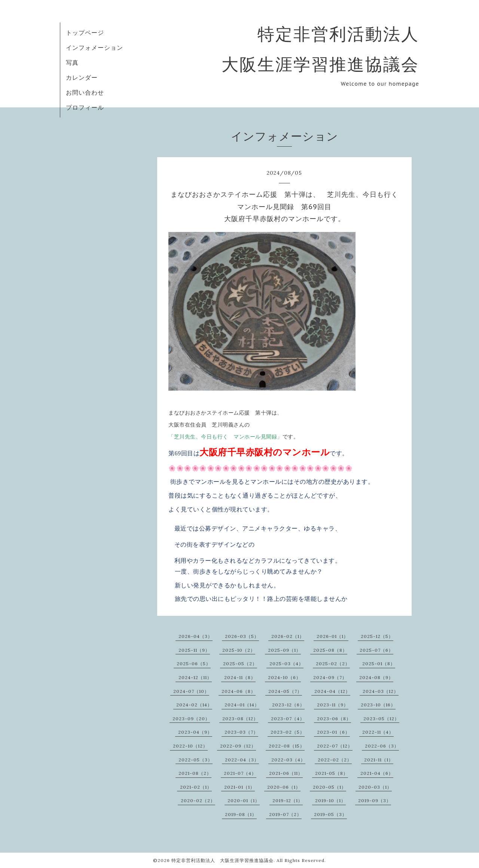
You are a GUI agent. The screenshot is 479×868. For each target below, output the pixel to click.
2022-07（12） (335, 746)
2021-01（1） (239, 787)
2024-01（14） (242, 705)
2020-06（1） (284, 787)
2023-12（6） (288, 705)
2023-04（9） (195, 732)
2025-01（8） (379, 664)
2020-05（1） (329, 787)
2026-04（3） (196, 636)
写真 (72, 62)
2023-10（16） (378, 705)
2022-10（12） (190, 746)
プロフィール (85, 107)
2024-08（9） (376, 677)
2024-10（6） (284, 677)
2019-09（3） (375, 800)
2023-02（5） (288, 732)
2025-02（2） (333, 664)
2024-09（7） (330, 677)
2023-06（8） (334, 719)
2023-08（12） (240, 719)
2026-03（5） (242, 636)
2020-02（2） (198, 800)
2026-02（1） (288, 636)
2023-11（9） (333, 705)
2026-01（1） (332, 636)
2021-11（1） (379, 760)
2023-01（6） (333, 732)
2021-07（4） (240, 773)
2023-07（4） (288, 719)
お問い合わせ (85, 92)
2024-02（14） (194, 705)
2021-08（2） (195, 773)
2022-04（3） (242, 760)
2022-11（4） (378, 732)
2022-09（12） (238, 746)
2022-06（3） (382, 746)
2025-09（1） (284, 650)
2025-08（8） (330, 650)
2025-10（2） (239, 650)
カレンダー (82, 77)
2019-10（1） (330, 800)
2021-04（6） (377, 773)
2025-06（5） (194, 664)
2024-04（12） (332, 691)
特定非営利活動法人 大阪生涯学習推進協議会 (222, 860)
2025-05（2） (240, 664)
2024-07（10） (191, 691)
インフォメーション (94, 48)
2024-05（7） (285, 691)
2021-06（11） (286, 773)
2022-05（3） (196, 760)
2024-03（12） (381, 691)
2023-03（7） (241, 732)
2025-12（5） (377, 636)
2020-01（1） (244, 800)
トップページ (85, 33)
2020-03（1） (375, 787)
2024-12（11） (195, 677)
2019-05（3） (330, 814)
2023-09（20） (191, 719)
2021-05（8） (332, 773)
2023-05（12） (381, 719)
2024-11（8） (240, 677)
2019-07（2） (285, 814)
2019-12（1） (288, 800)
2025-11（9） (194, 650)
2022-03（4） (288, 760)
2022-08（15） (287, 746)
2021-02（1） (196, 787)
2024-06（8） (239, 691)
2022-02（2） (335, 760)
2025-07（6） (376, 650)
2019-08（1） (241, 814)
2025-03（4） (286, 664)
